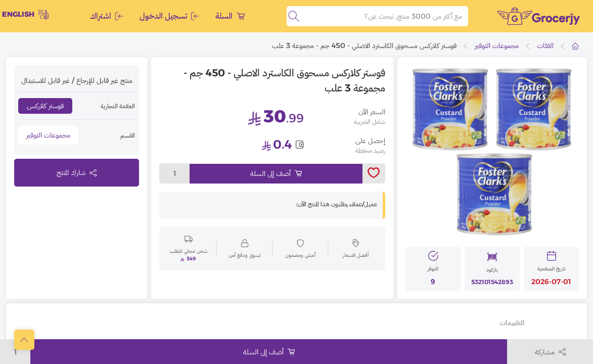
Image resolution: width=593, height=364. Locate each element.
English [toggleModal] (25, 15)
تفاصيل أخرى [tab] (555, 323)
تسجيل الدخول (169, 16)
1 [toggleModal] (175, 173)
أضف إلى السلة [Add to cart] (276, 173)
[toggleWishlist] (374, 173)
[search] (294, 16)
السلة (230, 16)
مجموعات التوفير (497, 45)
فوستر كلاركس (45, 106)
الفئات (545, 45)
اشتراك (107, 16)
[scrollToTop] (24, 340)
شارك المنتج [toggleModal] (77, 172)
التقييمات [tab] (512, 323)
